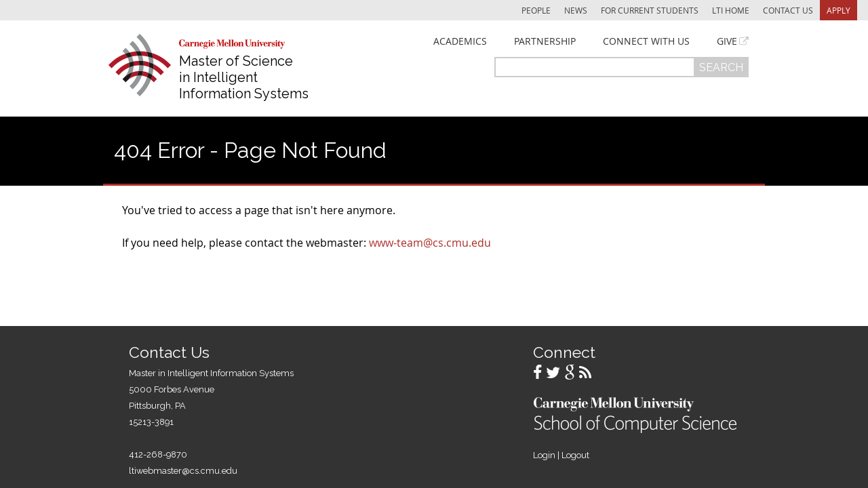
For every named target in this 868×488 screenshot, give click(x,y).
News (576, 10)
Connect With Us (646, 41)
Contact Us (788, 10)
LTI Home (731, 10)
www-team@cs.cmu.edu (430, 243)
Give (727, 41)
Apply (839, 10)
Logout (575, 455)
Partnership (545, 41)
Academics (460, 41)
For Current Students (650, 10)
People (536, 10)
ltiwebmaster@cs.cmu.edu (183, 471)
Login (544, 455)
